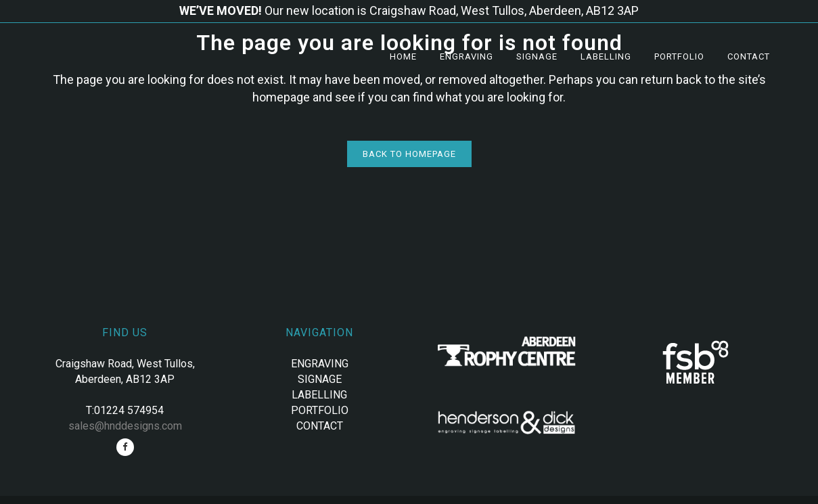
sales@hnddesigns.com (125, 426)
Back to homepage (409, 154)
